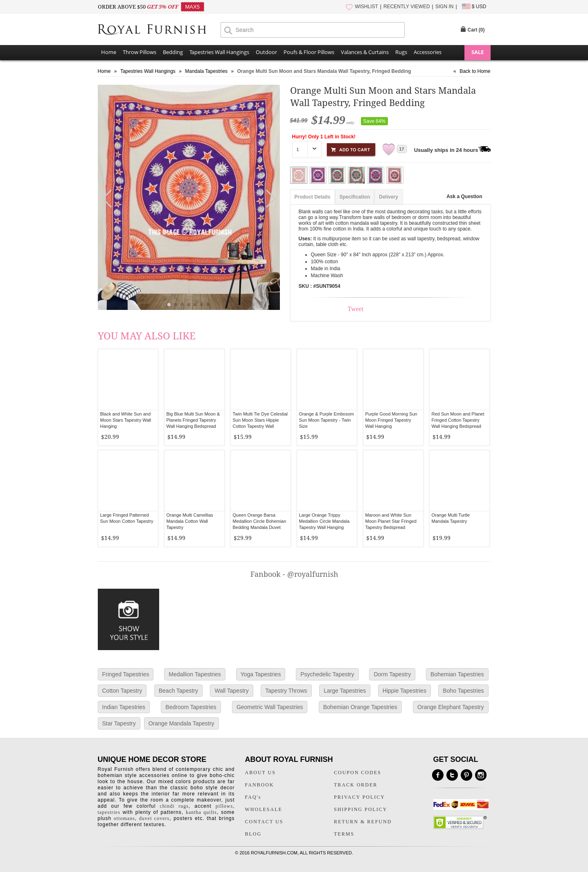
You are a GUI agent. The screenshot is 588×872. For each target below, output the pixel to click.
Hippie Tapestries (404, 691)
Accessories (428, 52)
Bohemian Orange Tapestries (360, 707)
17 (402, 149)
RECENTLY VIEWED (407, 7)
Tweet (356, 309)
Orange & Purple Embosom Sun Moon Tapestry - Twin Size (327, 420)
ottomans (124, 818)
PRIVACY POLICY (359, 797)
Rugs (401, 52)
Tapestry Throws (286, 691)
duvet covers (154, 818)
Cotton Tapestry (122, 691)
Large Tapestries (345, 691)
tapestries (109, 812)
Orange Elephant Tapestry (451, 707)
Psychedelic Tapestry (327, 674)
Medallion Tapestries (195, 674)
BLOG (253, 834)
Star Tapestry (119, 723)
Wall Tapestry (231, 691)
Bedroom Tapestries (191, 707)
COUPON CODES (358, 773)
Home (109, 52)
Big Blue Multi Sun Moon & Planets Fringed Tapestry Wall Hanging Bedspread (193, 420)
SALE (478, 52)
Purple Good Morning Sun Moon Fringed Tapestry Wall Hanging (391, 420)
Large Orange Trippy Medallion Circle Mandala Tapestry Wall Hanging (324, 521)
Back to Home (475, 71)
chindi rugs (174, 806)
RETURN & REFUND (363, 822)
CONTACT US (264, 822)
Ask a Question (464, 197)
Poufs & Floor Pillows (309, 52)
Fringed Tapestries (126, 674)
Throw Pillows (140, 52)
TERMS (344, 834)
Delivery (389, 197)
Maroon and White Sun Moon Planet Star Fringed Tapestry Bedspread (391, 521)
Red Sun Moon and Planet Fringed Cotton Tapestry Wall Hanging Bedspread (458, 420)
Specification (355, 197)
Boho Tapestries (463, 691)
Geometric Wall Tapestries (270, 707)
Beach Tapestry (178, 691)
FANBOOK (260, 785)
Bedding (173, 52)
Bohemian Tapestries (457, 674)
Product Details (313, 197)
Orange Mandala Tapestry (181, 723)
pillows (224, 806)
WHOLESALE (264, 809)
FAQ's (253, 797)
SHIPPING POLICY (360, 809)
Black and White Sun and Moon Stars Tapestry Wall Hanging (126, 420)
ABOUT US (260, 773)
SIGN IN (445, 7)
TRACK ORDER (356, 785)
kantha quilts (201, 812)
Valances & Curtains (365, 52)
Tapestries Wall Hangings (219, 52)
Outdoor (266, 52)
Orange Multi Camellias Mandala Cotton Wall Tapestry (190, 521)
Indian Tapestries (124, 707)
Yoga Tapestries (261, 674)
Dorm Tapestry (392, 674)
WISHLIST (366, 7)
